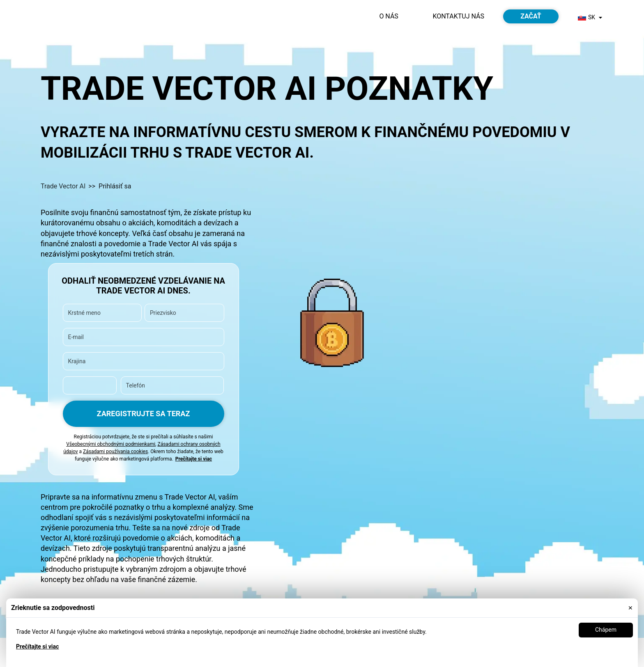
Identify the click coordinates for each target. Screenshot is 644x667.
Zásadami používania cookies (115, 452)
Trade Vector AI (63, 186)
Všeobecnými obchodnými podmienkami (111, 444)
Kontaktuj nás (458, 16)
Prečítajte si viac (37, 646)
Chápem (606, 630)
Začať (531, 16)
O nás (389, 16)
